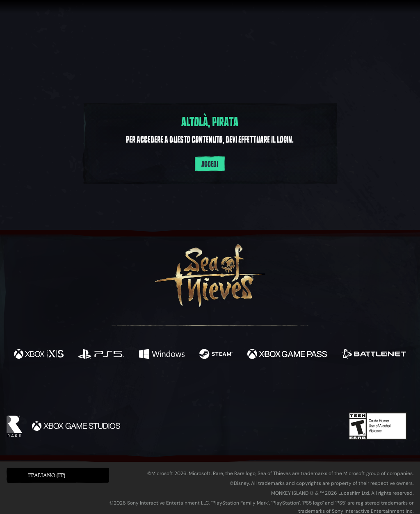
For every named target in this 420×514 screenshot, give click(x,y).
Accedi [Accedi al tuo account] (210, 164)
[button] (58, 475)
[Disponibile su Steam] (216, 355)
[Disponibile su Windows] (162, 355)
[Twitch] (173, 389)
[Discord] (243, 391)
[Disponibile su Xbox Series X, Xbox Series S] (39, 355)
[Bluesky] (289, 390)
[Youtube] (208, 389)
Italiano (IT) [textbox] (47, 475)
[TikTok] (266, 389)
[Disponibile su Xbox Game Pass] (287, 355)
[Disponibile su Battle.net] (374, 355)
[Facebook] (128, 388)
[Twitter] (149, 389)
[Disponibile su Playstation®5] (101, 355)
